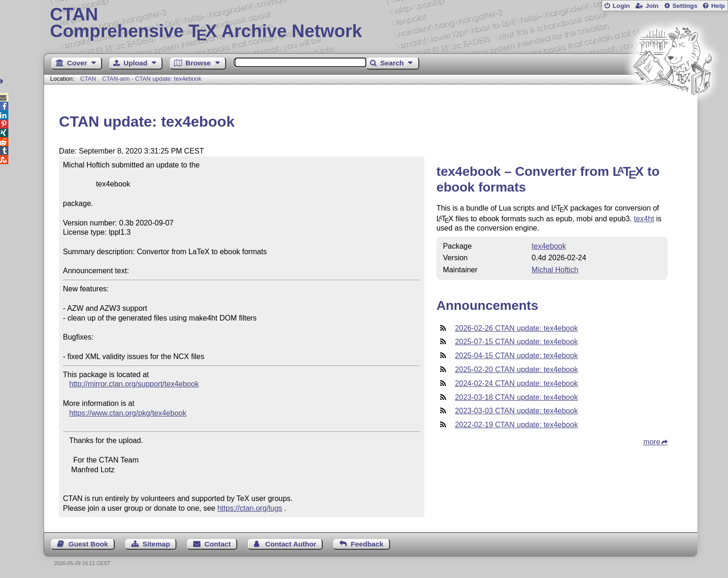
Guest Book (88, 544)
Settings (685, 6)
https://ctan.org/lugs (250, 508)
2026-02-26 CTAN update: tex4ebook (517, 328)
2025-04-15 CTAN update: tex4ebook (517, 356)
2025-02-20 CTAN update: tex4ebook (517, 369)
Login (621, 6)
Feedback (367, 544)
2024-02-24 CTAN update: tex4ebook (517, 383)
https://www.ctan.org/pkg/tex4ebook (128, 413)
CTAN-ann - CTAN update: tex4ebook (152, 79)
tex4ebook (549, 246)
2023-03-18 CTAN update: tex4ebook (517, 397)
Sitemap (156, 544)
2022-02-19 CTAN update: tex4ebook (517, 425)
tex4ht (644, 219)
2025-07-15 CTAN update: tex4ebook (517, 342)
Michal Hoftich (555, 270)
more (652, 442)
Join (652, 6)
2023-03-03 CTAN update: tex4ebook (517, 411)
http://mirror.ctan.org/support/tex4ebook (134, 384)
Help (718, 6)
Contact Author (291, 544)
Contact (218, 544)
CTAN (88, 79)
